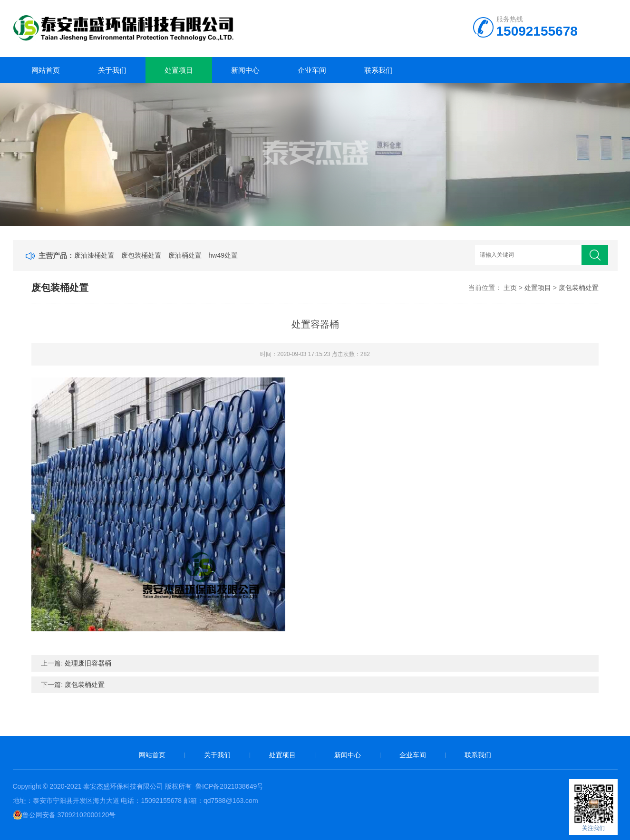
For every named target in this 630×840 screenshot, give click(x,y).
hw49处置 (223, 255)
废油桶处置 (185, 255)
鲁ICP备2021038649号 (229, 786)
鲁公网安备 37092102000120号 (64, 815)
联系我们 (378, 70)
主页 (510, 288)
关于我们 (112, 70)
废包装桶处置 (141, 255)
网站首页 (46, 70)
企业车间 (312, 70)
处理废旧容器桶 (88, 663)
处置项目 (179, 70)
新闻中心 (245, 70)
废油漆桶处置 (94, 255)
